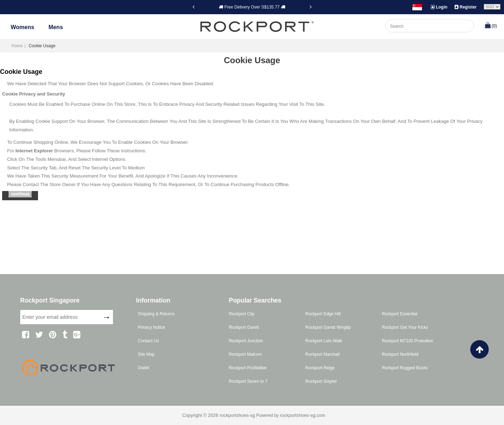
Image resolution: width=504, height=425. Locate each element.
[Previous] (194, 7)
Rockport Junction (246, 341)
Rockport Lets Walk (324, 341)
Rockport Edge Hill (323, 314)
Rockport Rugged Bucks (405, 368)
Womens (22, 27)
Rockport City (242, 314)
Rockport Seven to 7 (248, 381)
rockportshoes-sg (237, 415)
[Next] (311, 7)
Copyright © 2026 (201, 415)
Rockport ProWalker (248, 368)
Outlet (143, 368)
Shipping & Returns (156, 314)
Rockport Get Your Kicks (405, 327)
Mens (56, 27)
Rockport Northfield (400, 354)
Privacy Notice (151, 327)
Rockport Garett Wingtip (328, 327)
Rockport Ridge (320, 368)
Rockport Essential (400, 314)
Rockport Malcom (245, 354)
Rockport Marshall (323, 354)
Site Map (146, 354)
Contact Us (148, 341)
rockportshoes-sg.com (303, 415)
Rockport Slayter (321, 381)
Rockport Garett (244, 327)
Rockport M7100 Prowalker (408, 341)
